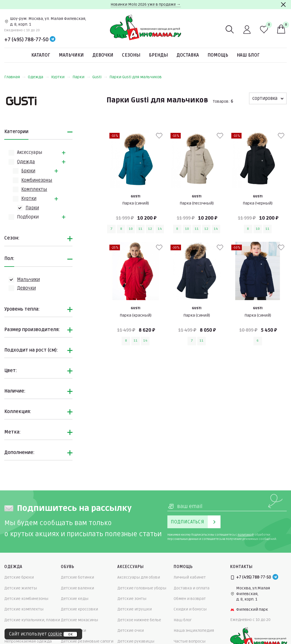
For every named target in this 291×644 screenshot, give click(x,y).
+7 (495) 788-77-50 (26, 40)
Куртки (61, 77)
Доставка (188, 55)
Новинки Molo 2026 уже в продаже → (146, 4)
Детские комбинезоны (26, 599)
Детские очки (131, 630)
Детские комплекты (24, 609)
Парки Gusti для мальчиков (136, 77)
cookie (55, 634)
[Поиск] (230, 30)
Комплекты (34, 189)
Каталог (41, 55)
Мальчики (71, 55)
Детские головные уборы (142, 588)
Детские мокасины (79, 620)
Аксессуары (30, 152)
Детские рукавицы (136, 641)
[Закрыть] (283, 5)
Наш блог (248, 55)
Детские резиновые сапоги (87, 641)
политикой (246, 535)
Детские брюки (19, 577)
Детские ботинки (77, 577)
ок (70, 634)
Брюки (28, 171)
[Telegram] (53, 40)
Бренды (158, 55)
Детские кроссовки (79, 609)
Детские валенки (77, 588)
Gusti (100, 77)
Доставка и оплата (192, 588)
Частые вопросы (190, 641)
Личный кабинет (190, 577)
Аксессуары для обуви (139, 577)
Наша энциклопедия (194, 630)
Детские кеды (75, 599)
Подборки (28, 217)
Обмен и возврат (190, 599)
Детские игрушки (135, 609)
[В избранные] (159, 136)
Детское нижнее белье (139, 620)
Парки (81, 77)
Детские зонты (132, 599)
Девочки (103, 55)
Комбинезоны (37, 180)
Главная (15, 77)
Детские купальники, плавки (32, 620)
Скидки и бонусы (190, 609)
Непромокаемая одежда (28, 641)
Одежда (38, 77)
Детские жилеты (21, 588)
